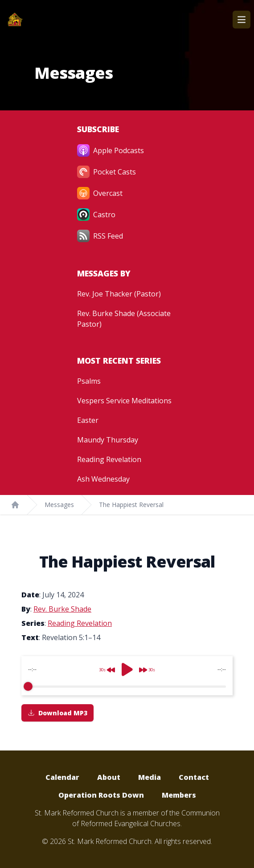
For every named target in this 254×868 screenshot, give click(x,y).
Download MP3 (57, 713)
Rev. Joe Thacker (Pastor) (119, 294)
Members (179, 795)
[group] (127, 676)
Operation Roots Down (101, 795)
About (109, 777)
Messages (59, 505)
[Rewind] (104, 666)
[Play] (127, 669)
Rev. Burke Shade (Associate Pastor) (124, 319)
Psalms (89, 381)
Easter (88, 420)
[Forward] (150, 666)
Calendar (62, 777)
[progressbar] (127, 686)
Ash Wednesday (103, 479)
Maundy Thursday (108, 440)
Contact (194, 777)
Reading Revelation (109, 459)
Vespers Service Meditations (124, 401)
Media (150, 777)
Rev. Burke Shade (62, 609)
